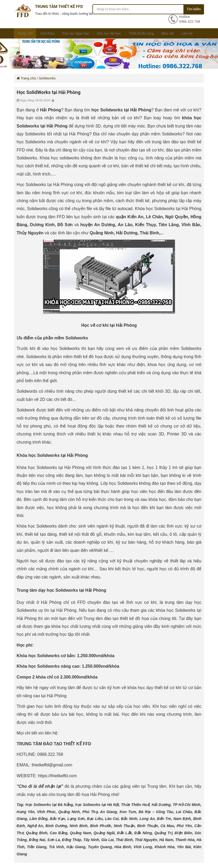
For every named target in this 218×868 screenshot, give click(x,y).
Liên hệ (187, 33)
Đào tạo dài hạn (109, 33)
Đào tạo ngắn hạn (76, 33)
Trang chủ (25, 33)
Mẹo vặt (168, 33)
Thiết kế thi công (141, 33)
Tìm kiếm (194, 9)
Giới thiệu (48, 33)
